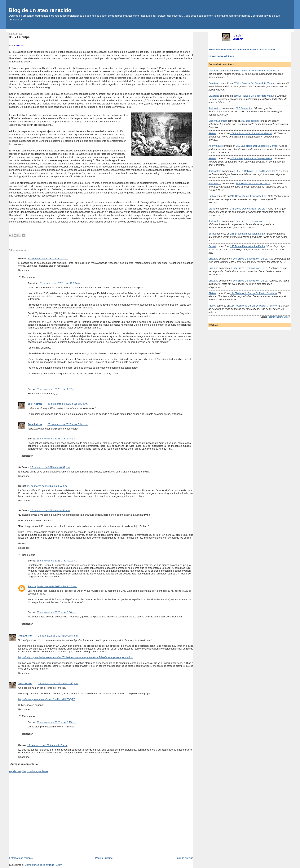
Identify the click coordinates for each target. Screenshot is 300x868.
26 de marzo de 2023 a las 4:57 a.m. (47, 486)
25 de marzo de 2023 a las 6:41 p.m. (68, 404)
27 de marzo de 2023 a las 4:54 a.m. (50, 510)
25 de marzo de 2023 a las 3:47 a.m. (48, 258)
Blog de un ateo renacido (40, 10)
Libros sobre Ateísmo (221, 56)
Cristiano (213, 259)
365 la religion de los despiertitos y (251, 158)
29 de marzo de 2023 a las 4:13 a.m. (47, 745)
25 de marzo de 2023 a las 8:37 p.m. (50, 467)
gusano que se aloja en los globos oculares (69, 414)
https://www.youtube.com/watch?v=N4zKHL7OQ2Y (46, 699)
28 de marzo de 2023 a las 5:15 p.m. (57, 722)
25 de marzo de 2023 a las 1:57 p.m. (57, 389)
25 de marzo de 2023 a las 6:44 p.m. (68, 424)
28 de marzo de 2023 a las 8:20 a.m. (57, 586)
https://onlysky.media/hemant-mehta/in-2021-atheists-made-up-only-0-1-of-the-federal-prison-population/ (76, 657)
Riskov (32, 586)
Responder (24, 270)
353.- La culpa (19, 37)
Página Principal (104, 858)
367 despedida (244, 108)
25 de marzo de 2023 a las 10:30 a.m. (60, 283)
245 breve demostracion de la (253, 183)
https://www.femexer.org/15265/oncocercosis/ (53, 429)
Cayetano (214, 71)
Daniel (212, 209)
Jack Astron (35, 404)
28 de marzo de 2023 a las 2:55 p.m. (58, 683)
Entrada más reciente (21, 858)
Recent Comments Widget (279, 317)
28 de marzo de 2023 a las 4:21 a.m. (57, 561)
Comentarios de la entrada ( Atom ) (44, 865)
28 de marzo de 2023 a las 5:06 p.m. (57, 612)
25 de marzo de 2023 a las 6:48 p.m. (57, 439)
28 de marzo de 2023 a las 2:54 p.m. (58, 636)
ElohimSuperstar (218, 121)
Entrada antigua (184, 858)
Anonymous (215, 146)
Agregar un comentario (24, 764)
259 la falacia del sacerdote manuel (254, 71)
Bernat (212, 234)
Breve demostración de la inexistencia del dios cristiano (242, 50)
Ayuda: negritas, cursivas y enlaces (29, 771)
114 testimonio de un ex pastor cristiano (254, 293)
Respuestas (29, 277)
